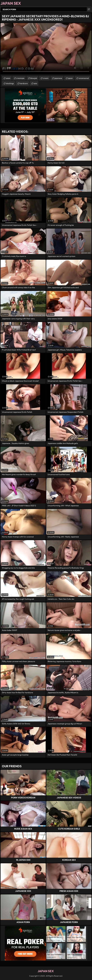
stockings (10, 83)
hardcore (24, 83)
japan (70, 78)
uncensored (84, 78)
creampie (20, 78)
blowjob (34, 78)
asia (35, 83)
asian (8, 78)
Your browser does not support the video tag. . (46, 49)
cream (46, 78)
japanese (58, 78)
